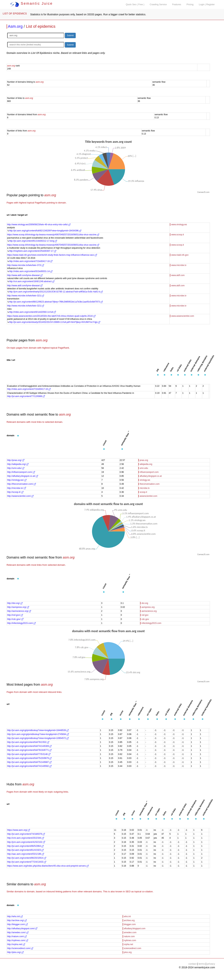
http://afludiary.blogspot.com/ (22, 929)
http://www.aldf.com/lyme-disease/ (25, 275)
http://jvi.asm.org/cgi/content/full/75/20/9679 (29, 758)
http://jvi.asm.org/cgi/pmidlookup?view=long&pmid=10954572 (38, 738)
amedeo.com (130, 932)
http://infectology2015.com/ (22, 623)
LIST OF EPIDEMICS (15, 14)
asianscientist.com (148, 496)
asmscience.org (149, 611)
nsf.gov (145, 615)
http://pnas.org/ (16, 460)
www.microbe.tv (179, 265)
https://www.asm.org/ (19, 830)
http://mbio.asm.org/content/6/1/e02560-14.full (32, 312)
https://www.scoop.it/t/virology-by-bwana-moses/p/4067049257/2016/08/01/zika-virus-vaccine (53, 235)
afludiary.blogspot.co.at (151, 476)
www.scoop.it (178, 235)
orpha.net (129, 944)
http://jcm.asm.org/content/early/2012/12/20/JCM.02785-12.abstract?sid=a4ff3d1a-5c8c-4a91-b (56, 292)
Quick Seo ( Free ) (135, 5)
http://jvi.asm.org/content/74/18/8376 (26, 834)
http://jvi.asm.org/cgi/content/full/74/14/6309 (29, 746)
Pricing (190, 5)
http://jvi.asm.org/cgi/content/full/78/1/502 (28, 742)
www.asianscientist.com (183, 316)
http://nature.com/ (17, 936)
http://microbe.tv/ (17, 488)
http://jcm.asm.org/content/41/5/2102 (26, 842)
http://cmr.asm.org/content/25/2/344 (26, 838)
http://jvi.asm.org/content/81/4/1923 (25, 850)
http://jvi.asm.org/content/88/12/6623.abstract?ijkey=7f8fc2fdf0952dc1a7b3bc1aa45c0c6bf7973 (56, 302)
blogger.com (130, 924)
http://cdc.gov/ (15, 619)
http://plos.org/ (15, 952)
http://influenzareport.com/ (21, 472)
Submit (70, 35)
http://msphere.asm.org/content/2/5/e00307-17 (33, 251)
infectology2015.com (151, 623)
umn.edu (144, 468)
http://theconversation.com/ (22, 484)
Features (177, 5)
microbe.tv (145, 488)
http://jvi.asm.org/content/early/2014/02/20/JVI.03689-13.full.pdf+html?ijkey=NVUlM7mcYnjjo (55, 322)
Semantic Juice (32, 3)
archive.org (129, 920)
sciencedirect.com (133, 948)
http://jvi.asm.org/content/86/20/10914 (27, 858)
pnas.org (144, 460)
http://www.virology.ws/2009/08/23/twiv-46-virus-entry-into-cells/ (39, 225)
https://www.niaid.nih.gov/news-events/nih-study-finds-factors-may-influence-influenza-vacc (52, 255)
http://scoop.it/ (15, 492)
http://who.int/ (15, 916)
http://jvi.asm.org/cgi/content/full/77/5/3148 (29, 754)
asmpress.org (148, 607)
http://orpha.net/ (16, 944)
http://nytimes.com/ (18, 940)
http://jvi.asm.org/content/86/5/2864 (25, 846)
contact (193, 964)
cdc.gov (145, 619)
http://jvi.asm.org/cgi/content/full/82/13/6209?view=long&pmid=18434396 (45, 231)
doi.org (145, 603)
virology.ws (145, 480)
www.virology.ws (179, 225)
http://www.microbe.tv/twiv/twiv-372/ (26, 265)
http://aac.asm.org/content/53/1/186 (26, 854)
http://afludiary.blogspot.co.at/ (23, 476)
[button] (158, 375)
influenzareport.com (149, 472)
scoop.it (143, 492)
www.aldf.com (178, 275)
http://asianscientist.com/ (20, 496)
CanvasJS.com (203, 192)
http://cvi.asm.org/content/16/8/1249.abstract (32, 281)
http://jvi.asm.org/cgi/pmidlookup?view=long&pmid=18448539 (38, 730)
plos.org (128, 952)
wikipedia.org (146, 464)
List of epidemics (41, 26)
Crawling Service (158, 5)
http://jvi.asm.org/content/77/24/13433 (27, 862)
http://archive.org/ (17, 920)
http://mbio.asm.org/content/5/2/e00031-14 (31, 271)
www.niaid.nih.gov (180, 255)
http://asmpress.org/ (18, 607)
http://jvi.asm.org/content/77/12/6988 (26, 396)
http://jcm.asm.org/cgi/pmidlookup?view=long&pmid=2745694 (38, 734)
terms (202, 964)
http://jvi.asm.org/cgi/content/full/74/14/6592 (29, 766)
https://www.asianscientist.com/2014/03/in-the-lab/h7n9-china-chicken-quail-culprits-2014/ (51, 316)
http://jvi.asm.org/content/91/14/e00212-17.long (33, 241)
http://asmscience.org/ (19, 611)
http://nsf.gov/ (15, 615)
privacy (211, 964)
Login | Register (207, 5)
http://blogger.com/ (17, 924)
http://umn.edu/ (16, 468)
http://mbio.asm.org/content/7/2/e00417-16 (31, 261)
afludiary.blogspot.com (135, 929)
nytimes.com (130, 940)
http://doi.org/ (15, 603)
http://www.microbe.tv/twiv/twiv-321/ (26, 296)
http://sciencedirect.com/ (20, 948)
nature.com (129, 936)
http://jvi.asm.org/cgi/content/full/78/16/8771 (29, 750)
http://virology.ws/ (17, 480)
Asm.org (15, 26)
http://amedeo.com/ (18, 932)
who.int (127, 916)
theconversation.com (150, 484)
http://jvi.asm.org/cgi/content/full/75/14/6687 (29, 762)
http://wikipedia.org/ (18, 464)
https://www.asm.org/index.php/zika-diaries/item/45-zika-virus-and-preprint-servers (48, 866)
